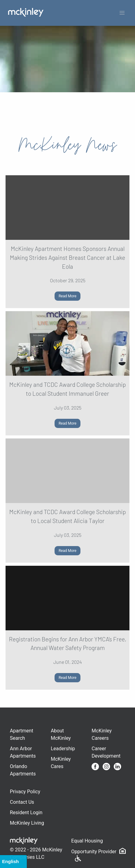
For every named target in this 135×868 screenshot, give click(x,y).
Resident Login (26, 813)
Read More (67, 296)
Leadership (63, 749)
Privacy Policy (25, 792)
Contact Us (22, 802)
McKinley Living (27, 823)
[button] (122, 13)
